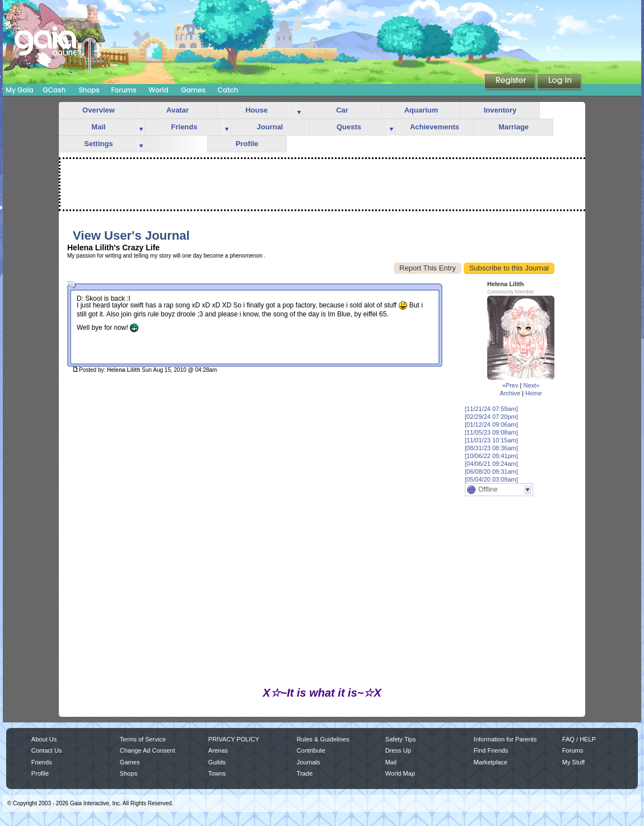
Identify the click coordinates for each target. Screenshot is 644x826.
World (158, 90)
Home (533, 393)
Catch (228, 90)
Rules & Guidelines (323, 739)
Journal (270, 127)
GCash (55, 90)
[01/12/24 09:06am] (491, 424)
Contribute (311, 750)
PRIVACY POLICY (234, 739)
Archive (510, 393)
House (256, 110)
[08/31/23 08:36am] (491, 448)
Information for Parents (505, 739)
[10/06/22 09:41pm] (491, 456)
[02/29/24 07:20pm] (491, 417)
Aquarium (421, 110)
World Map (400, 773)
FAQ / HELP (579, 739)
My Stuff (573, 762)
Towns (217, 773)
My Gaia (19, 90)
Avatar (178, 110)
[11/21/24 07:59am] (491, 409)
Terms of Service (143, 739)
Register (511, 82)
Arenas (218, 750)
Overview (99, 110)
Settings (98, 144)
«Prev (510, 385)
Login (559, 82)
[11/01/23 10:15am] (491, 440)
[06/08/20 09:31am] (491, 472)
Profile (247, 144)
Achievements (435, 127)
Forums (123, 90)
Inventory (500, 110)
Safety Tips (401, 739)
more (299, 111)
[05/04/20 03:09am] (491, 479)
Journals (309, 762)
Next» (531, 385)
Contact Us (47, 750)
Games (193, 90)
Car (342, 110)
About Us (44, 739)
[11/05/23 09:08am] (491, 432)
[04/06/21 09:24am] (491, 464)
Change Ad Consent (148, 750)
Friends (185, 127)
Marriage (514, 127)
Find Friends (491, 750)
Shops (89, 90)
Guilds (217, 762)
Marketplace (491, 762)
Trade (305, 773)
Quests (349, 127)
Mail (98, 127)
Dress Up (398, 750)
